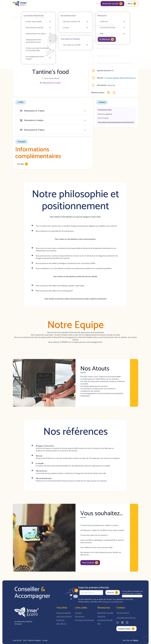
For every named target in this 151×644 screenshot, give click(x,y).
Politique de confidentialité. (113, 602)
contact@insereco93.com (126, 618)
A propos (78, 613)
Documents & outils (105, 620)
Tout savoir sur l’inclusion (85, 620)
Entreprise (60, 620)
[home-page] (20, 4)
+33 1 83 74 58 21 (123, 613)
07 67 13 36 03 (103, 118)
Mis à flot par (130, 640)
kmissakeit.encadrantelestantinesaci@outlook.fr (116, 122)
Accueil (16, 17)
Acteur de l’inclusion (64, 616)
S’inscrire (113, 592)
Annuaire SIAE (26, 17)
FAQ (99, 624)
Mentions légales (34, 640)
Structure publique (64, 613)
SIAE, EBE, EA (61, 624)
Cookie (45, 640)
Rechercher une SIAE (105, 613)
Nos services (80, 616)
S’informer (101, 616)
